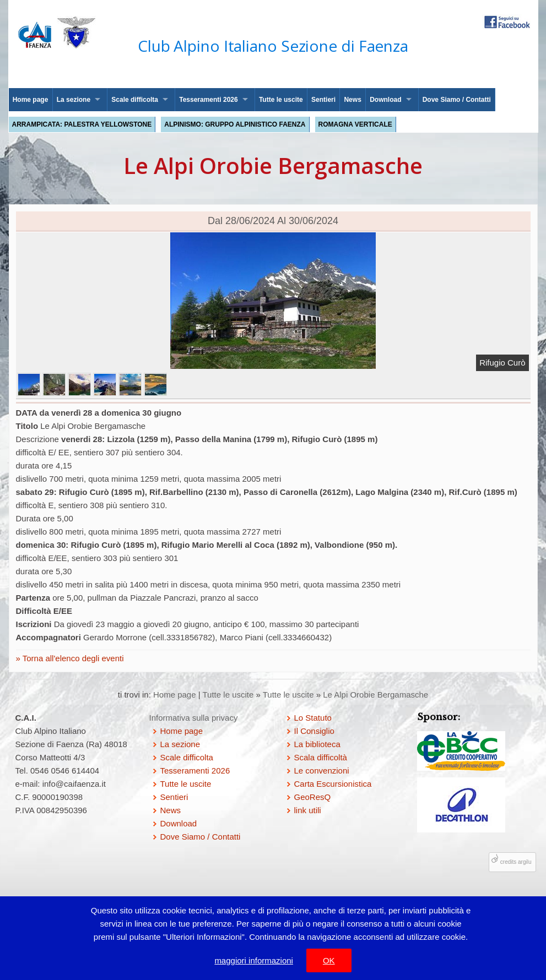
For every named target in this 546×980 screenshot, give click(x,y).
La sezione (74, 100)
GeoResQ (313, 797)
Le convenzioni (322, 771)
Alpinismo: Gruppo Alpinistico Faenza (235, 124)
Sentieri (323, 100)
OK (329, 960)
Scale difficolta (135, 100)
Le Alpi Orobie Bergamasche (375, 695)
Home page (31, 100)
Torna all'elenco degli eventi (72, 658)
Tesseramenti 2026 (209, 100)
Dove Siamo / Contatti (457, 100)
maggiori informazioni (254, 960)
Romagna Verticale (355, 124)
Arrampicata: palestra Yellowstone (82, 124)
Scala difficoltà (321, 757)
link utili (308, 810)
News (352, 100)
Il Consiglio (314, 731)
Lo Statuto (313, 718)
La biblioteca (317, 744)
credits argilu (516, 862)
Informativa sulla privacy (194, 718)
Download (385, 100)
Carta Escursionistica (333, 784)
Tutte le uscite (281, 100)
